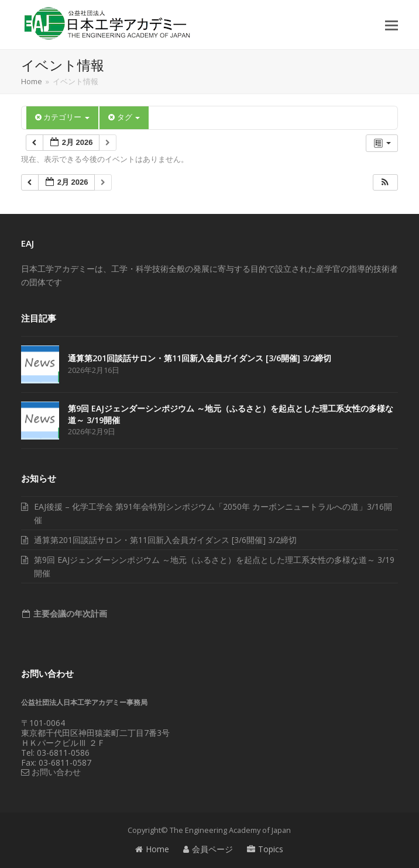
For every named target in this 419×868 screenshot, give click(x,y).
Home (152, 849)
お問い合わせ (51, 772)
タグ (124, 117)
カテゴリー (62, 117)
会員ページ (208, 849)
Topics (265, 849)
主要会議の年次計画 (69, 613)
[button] (391, 25)
